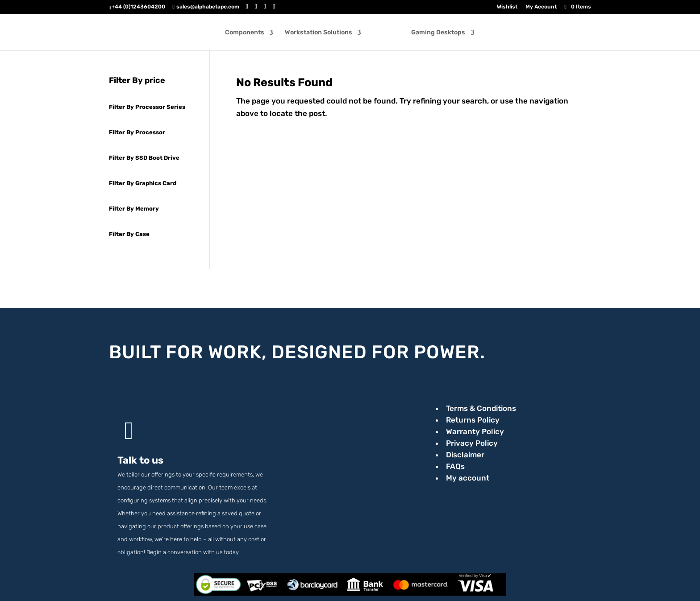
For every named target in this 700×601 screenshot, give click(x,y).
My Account (541, 7)
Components (248, 33)
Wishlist (507, 7)
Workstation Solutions (322, 33)
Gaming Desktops (435, 33)
